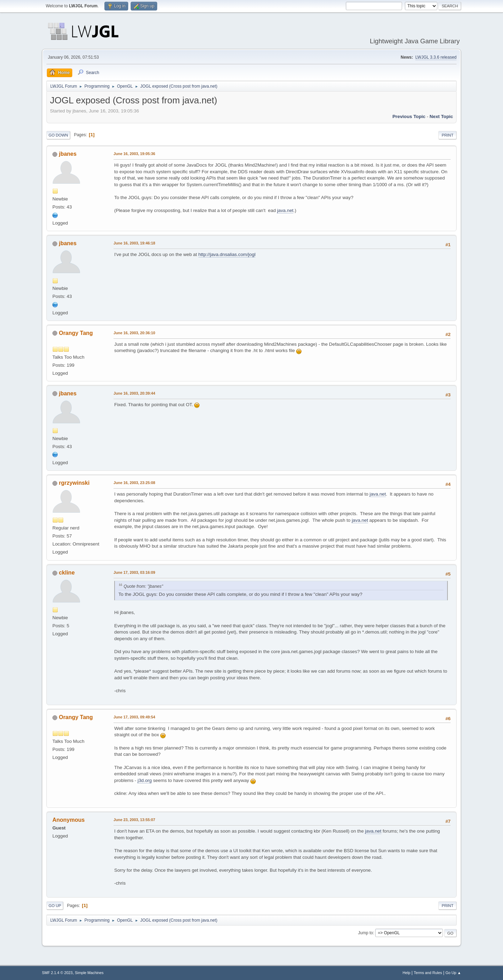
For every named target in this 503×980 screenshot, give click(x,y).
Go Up (55, 906)
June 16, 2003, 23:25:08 (134, 483)
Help (407, 973)
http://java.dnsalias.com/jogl (227, 254)
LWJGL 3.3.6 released (436, 57)
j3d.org (145, 780)
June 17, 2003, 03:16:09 (134, 572)
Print (447, 135)
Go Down (58, 135)
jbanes (68, 154)
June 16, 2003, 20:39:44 (134, 393)
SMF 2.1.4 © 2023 (57, 973)
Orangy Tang (76, 333)
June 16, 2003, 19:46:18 (134, 243)
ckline (67, 573)
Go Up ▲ (453, 973)
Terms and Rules (428, 973)
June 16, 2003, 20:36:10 (134, 333)
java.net (285, 210)
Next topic (441, 116)
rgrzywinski (74, 483)
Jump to (366, 933)
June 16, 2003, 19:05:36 (134, 154)
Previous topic (409, 116)
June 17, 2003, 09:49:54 (134, 717)
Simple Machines (89, 973)
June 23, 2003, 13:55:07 (134, 820)
